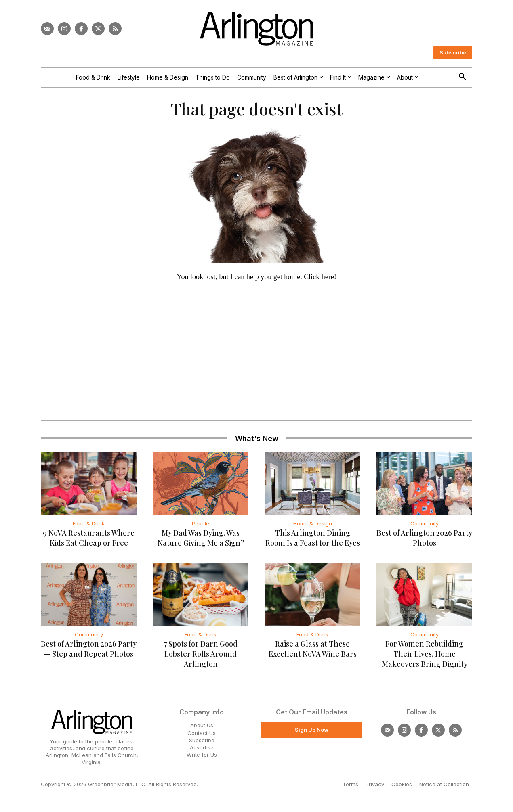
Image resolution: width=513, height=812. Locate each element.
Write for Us (202, 758)
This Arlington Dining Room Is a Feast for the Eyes (313, 541)
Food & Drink (89, 527)
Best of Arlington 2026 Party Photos (424, 541)
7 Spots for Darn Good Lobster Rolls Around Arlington (201, 657)
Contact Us (202, 736)
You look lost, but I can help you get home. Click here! (256, 280)
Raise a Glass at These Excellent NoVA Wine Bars (313, 652)
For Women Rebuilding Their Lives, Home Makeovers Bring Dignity (425, 657)
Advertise (202, 750)
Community (425, 527)
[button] (463, 77)
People (201, 527)
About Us (202, 728)
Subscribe (202, 743)
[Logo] (256, 29)
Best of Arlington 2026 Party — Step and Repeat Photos (89, 652)
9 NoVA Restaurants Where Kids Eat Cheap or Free (89, 541)
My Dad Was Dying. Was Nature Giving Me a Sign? (201, 541)
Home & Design (313, 527)
